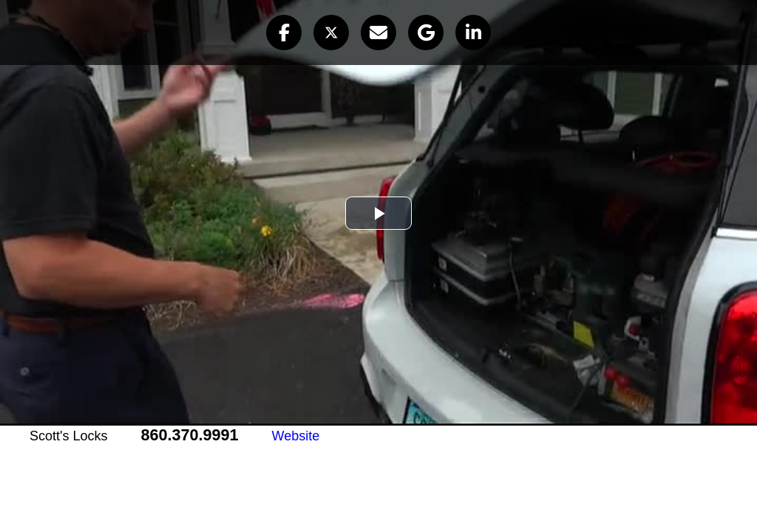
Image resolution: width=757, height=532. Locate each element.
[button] (284, 33)
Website (296, 436)
